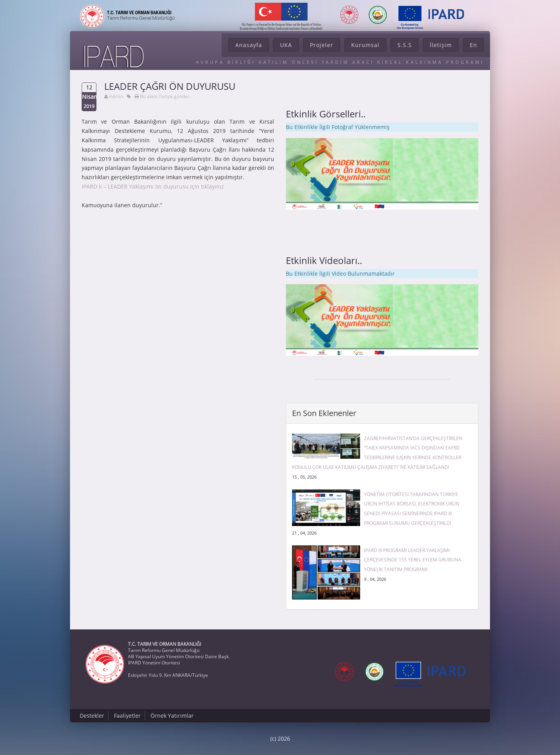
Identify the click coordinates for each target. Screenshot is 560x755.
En (473, 45)
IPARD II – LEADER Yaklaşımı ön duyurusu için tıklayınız (153, 186)
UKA (286, 45)
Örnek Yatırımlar (172, 716)
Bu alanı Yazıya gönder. (165, 96)
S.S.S (405, 45)
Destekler (92, 716)
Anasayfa (249, 45)
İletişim (441, 45)
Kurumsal (365, 45)
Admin (116, 96)
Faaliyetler (127, 716)
